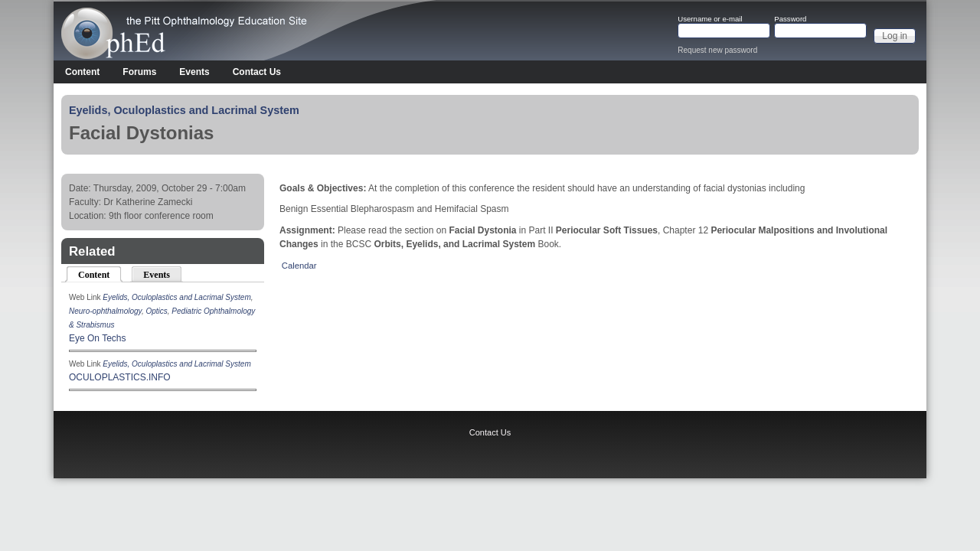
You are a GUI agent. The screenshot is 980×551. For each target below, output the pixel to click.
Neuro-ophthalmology (105, 311)
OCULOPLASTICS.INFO (120, 377)
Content (82, 72)
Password (790, 19)
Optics (156, 311)
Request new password (717, 50)
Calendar (299, 266)
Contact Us (257, 72)
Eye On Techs (97, 338)
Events (194, 72)
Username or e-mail (710, 19)
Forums (139, 72)
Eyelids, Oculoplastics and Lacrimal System (184, 110)
